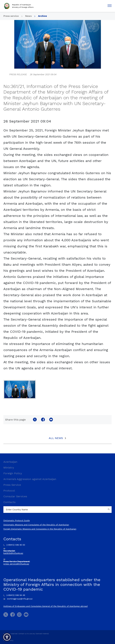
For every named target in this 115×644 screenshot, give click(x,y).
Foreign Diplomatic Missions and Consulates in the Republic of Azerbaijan (40, 529)
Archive (42, 16)
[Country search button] (109, 510)
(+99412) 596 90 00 (14, 545)
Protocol (9, 491)
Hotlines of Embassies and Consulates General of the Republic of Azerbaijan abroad (46, 606)
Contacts (9, 502)
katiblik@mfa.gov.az (13, 553)
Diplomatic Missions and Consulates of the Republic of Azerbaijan (36, 525)
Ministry (9, 468)
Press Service (12, 485)
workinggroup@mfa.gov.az (18, 599)
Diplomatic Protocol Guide (17, 520)
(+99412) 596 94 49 (14, 595)
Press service (11, 16)
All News (56, 438)
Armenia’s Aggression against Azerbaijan (30, 479)
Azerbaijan (10, 462)
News (28, 16)
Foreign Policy (13, 473)
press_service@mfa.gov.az (16, 564)
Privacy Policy (8, 640)
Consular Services (15, 496)
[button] (7, 637)
